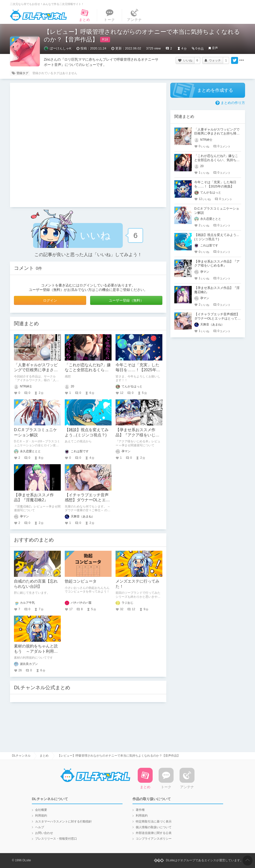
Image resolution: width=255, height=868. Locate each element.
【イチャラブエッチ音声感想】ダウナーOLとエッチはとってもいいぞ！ (87, 500)
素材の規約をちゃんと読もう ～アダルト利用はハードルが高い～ (36, 651)
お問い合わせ (44, 833)
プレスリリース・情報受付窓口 (56, 839)
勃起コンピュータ (81, 581)
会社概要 (41, 810)
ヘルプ (40, 827)
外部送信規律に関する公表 (154, 833)
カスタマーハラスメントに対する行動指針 (64, 822)
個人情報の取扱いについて (154, 827)
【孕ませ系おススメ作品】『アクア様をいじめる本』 (137, 435)
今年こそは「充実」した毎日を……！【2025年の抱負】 (138, 370)
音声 (215, 48)
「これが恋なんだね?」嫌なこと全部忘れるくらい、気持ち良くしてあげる (217, 160)
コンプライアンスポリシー (154, 839)
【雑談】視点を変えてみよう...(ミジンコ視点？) (217, 237)
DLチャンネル (39, 15)
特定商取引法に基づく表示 (154, 822)
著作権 (140, 810)
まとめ (44, 756)
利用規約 (41, 816)
